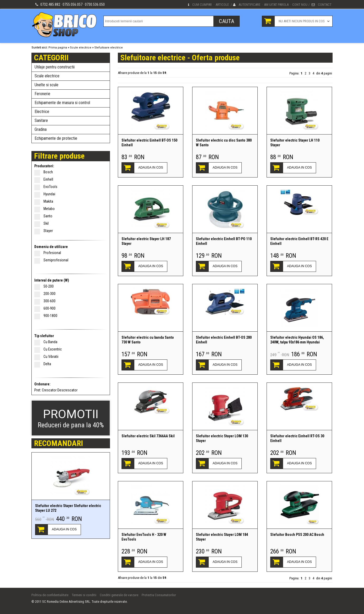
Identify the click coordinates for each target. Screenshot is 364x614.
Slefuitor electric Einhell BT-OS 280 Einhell (224, 340)
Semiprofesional (53, 260)
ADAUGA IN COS (64, 529)
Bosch (45, 172)
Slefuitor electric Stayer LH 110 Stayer (295, 143)
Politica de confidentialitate (50, 595)
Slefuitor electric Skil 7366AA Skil (148, 436)
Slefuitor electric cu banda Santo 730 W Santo (148, 340)
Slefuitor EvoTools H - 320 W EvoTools (144, 537)
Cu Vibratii (48, 357)
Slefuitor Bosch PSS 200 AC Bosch (297, 535)
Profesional (49, 253)
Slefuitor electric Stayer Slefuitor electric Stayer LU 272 (68, 508)
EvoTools (48, 187)
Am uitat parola (276, 5)
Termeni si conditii (84, 595)
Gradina (41, 129)
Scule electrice (81, 48)
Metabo (46, 209)
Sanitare (41, 120)
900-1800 (48, 316)
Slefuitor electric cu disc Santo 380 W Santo (224, 143)
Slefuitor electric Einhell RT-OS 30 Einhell (297, 438)
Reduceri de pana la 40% (71, 418)
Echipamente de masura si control (62, 103)
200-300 (47, 294)
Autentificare (249, 5)
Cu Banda (48, 342)
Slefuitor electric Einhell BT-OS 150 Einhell (149, 143)
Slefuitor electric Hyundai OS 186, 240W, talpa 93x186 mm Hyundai (297, 340)
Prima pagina (58, 48)
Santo (45, 216)
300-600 (47, 301)
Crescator (49, 390)
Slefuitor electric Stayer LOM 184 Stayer (222, 537)
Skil (43, 223)
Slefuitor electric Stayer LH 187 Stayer (146, 241)
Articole (222, 5)
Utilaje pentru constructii (55, 67)
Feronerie (42, 94)
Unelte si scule (46, 85)
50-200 (46, 286)
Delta (44, 364)
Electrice (42, 112)
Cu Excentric (50, 349)
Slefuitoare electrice (109, 48)
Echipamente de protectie (56, 138)
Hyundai (46, 194)
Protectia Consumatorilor (159, 595)
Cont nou (300, 5)
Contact (325, 5)
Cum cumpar (202, 5)
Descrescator (67, 390)
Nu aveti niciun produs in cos (302, 21)
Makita (45, 201)
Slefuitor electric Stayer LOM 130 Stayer (222, 438)
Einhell (45, 179)
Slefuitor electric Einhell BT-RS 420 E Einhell (299, 241)
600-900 (47, 308)
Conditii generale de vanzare (119, 595)
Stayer (45, 231)
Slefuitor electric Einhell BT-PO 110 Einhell (224, 241)
